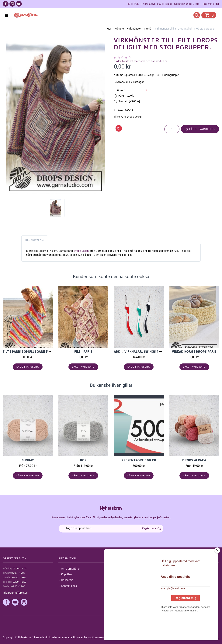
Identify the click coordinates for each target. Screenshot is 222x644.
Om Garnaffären (71, 569)
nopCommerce (96, 637)
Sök (119, 569)
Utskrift (121, 90)
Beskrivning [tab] (35, 240)
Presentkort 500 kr (139, 460)
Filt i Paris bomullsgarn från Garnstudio (39, 352)
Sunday (28, 460)
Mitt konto (178, 569)
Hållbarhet (67, 580)
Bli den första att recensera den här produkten (141, 61)
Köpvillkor (67, 574)
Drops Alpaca (194, 460)
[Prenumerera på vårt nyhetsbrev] (111, 529)
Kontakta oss (69, 586)
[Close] (217, 574)
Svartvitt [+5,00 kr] (129, 101)
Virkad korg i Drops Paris (194, 352)
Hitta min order (210, 4)
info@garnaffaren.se (15, 593)
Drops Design (135, 117)
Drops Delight (82, 251)
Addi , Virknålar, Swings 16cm (140, 352)
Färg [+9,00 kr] (127, 96)
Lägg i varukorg (200, 129)
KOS (83, 460)
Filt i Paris (83, 352)
